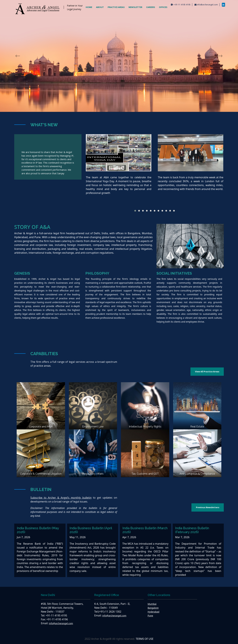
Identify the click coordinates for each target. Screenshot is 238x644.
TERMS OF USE (145, 639)
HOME (89, 7)
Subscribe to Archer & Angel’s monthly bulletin (61, 498)
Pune (150, 616)
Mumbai (152, 604)
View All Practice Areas (207, 372)
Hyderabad (153, 612)
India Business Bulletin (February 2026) (192, 530)
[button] (135, 211)
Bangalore (153, 608)
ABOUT (100, 7)
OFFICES (163, 7)
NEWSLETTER (135, 7)
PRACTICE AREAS (116, 7)
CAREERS (151, 7)
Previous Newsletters (208, 507)
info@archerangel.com (207, 5)
